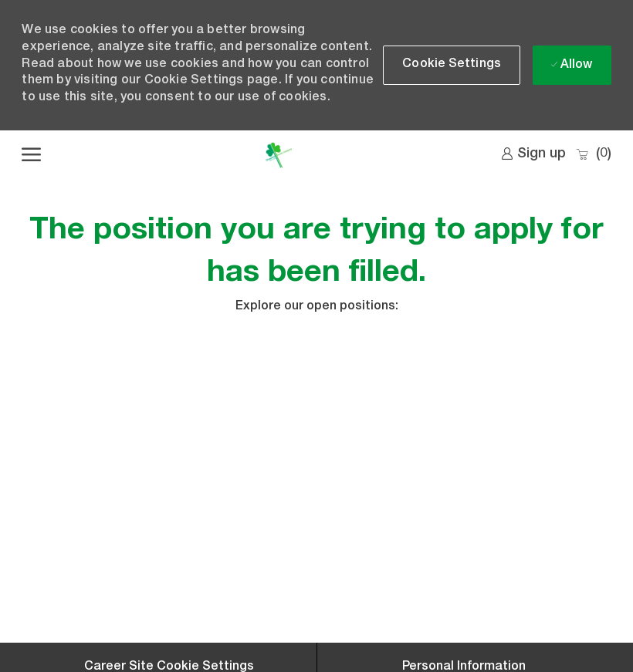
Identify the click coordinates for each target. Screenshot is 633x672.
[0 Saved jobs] (593, 155)
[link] (533, 154)
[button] (452, 65)
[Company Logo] (278, 155)
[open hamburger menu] (31, 155)
